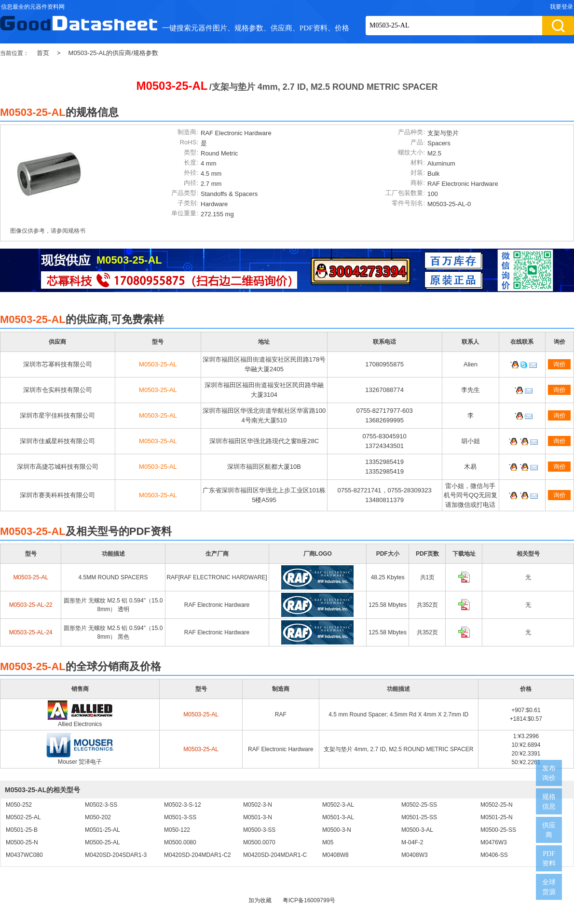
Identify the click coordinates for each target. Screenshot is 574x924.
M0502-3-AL (338, 805)
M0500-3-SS (259, 830)
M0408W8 (335, 855)
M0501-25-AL (102, 830)
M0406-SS (494, 855)
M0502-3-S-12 (183, 805)
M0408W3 (415, 855)
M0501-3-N (258, 817)
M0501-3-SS (180, 817)
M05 (328, 842)
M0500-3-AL (417, 830)
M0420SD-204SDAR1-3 (116, 855)
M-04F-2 (412, 842)
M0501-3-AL (338, 817)
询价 (560, 364)
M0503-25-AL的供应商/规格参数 (113, 53)
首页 (43, 53)
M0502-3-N (258, 805)
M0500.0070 (259, 842)
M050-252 (19, 805)
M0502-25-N (497, 805)
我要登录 (561, 7)
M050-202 (98, 817)
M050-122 (177, 830)
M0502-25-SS (419, 805)
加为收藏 (260, 900)
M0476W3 (494, 842)
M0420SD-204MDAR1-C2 (198, 855)
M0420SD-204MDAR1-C (275, 855)
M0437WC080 (24, 855)
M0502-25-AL (23, 817)
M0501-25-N (497, 817)
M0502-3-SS (101, 805)
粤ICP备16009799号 (309, 900)
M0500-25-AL (102, 842)
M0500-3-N (337, 830)
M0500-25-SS (498, 830)
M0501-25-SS (419, 817)
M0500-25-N (22, 842)
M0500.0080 (180, 842)
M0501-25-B (22, 830)
